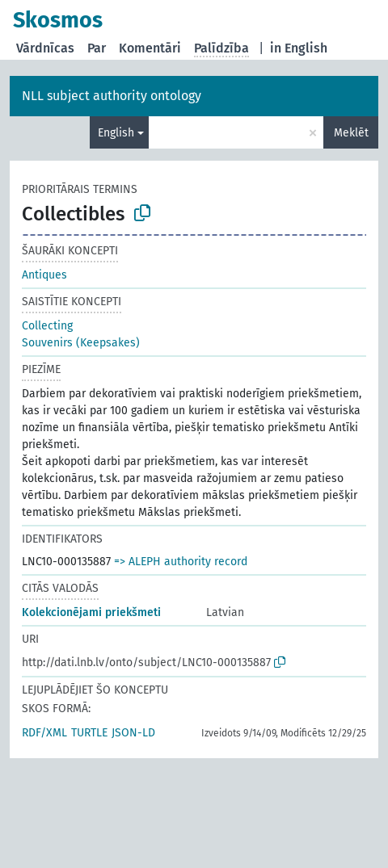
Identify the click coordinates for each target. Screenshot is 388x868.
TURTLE (89, 733)
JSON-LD (133, 733)
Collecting (47, 326)
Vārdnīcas (45, 48)
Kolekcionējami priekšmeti (91, 612)
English (116, 133)
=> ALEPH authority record (181, 562)
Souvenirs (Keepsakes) (81, 343)
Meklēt (351, 133)
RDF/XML (44, 733)
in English (299, 48)
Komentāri (150, 48)
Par (97, 48)
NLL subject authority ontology (112, 96)
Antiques (44, 275)
